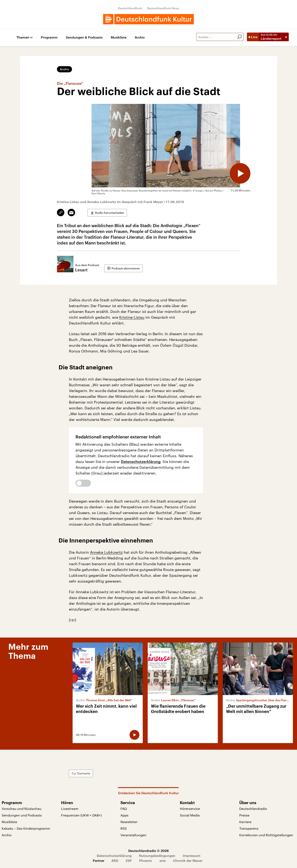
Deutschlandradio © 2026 (148, 851)
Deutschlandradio (253, 809)
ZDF (129, 860)
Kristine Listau (132, 317)
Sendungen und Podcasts (22, 815)
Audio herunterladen (110, 213)
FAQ (124, 809)
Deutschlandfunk (130, 8)
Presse (244, 815)
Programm (49, 37)
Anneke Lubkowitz (106, 552)
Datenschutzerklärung (141, 462)
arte (163, 860)
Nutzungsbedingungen (157, 856)
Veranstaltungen (133, 835)
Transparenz (249, 828)
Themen (23, 37)
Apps (124, 815)
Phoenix (146, 860)
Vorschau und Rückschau (22, 809)
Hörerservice (190, 809)
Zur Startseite (81, 773)
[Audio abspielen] (240, 173)
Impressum (192, 856)
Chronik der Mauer (188, 860)
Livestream (70, 809)
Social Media (190, 815)
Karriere (245, 822)
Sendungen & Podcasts (84, 37)
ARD (115, 860)
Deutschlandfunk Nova (163, 8)
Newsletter (129, 822)
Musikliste (119, 37)
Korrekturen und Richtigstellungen (266, 835)
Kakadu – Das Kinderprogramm (26, 828)
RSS (124, 828)
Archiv (140, 37)
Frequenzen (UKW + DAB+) (81, 815)
